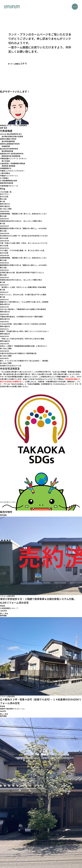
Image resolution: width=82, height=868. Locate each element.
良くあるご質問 (6, 209)
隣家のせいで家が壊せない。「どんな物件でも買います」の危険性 (24, 302)
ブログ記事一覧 (6, 192)
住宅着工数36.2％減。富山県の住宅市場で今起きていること (22, 273)
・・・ (75, 7)
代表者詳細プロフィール (9, 186)
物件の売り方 (5, 204)
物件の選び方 (5, 207)
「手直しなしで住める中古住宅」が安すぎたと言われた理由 (22, 339)
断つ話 (2, 202)
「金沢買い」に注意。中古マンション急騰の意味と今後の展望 (23, 287)
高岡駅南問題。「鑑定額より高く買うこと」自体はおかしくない (23, 214)
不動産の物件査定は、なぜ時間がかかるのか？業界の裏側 (21, 317)
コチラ (24, 64)
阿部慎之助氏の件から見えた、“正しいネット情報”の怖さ (21, 221)
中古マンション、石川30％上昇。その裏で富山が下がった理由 (23, 295)
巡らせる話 (4, 197)
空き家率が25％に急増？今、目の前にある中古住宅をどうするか (24, 236)
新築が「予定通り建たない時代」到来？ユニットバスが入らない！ (25, 332)
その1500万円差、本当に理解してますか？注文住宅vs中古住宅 (23, 324)
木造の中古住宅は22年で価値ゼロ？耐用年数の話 (18, 354)
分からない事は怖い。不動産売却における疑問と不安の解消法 (23, 310)
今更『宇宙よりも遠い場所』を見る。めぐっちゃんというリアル (24, 243)
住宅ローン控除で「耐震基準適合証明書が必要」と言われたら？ (24, 346)
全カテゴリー (5, 194)
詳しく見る (4, 614)
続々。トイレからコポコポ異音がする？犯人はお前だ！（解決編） (25, 361)
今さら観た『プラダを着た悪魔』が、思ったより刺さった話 (22, 251)
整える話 (3, 199)
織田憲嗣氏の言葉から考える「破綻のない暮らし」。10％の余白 (23, 229)
